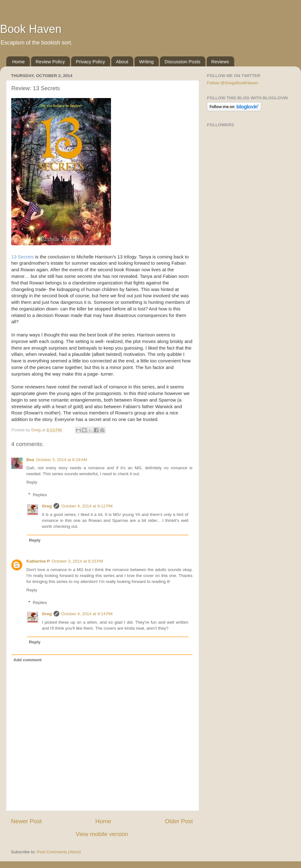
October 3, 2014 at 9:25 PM (77, 561)
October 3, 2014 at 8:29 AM (62, 460)
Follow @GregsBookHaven (232, 83)
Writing (146, 62)
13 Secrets (23, 257)
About (122, 62)
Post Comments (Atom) (59, 852)
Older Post (179, 821)
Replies (40, 495)
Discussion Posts (182, 62)
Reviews (220, 62)
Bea (30, 460)
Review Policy (50, 62)
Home (18, 62)
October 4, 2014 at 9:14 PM (87, 614)
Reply (32, 482)
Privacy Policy (90, 62)
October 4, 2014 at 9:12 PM (87, 506)
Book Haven (31, 29)
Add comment (28, 660)
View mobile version (102, 834)
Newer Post (26, 821)
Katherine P (38, 561)
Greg (47, 506)
